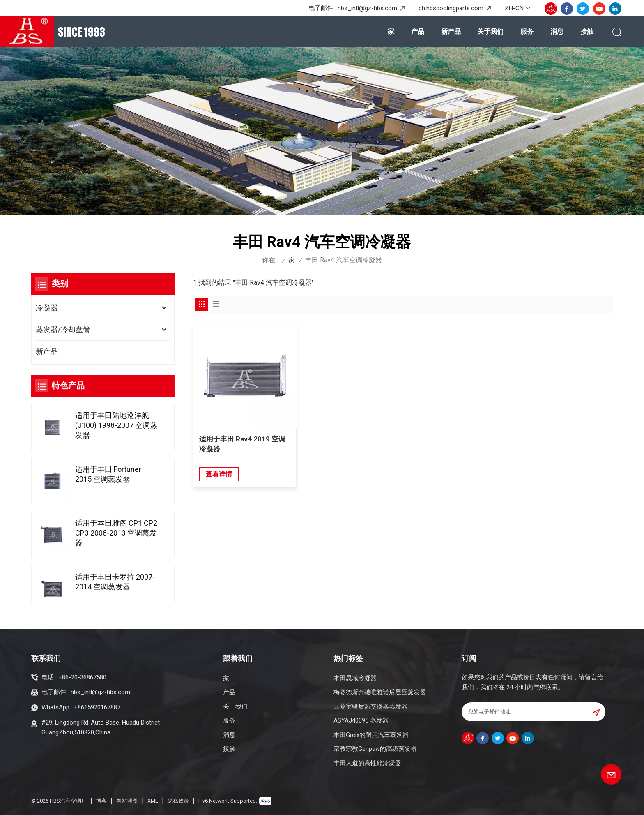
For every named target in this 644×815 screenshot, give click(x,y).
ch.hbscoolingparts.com (451, 8)
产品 (418, 31)
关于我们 (490, 31)
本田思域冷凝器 (355, 678)
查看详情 (219, 470)
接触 (587, 31)
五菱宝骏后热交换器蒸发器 (370, 706)
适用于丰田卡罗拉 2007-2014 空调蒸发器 (115, 583)
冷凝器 (47, 308)
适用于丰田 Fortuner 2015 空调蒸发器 (108, 476)
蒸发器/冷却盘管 (63, 329)
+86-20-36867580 (82, 677)
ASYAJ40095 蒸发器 (361, 720)
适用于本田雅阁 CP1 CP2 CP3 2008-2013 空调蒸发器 (116, 534)
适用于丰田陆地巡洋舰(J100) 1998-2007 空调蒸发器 (116, 427)
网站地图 (127, 801)
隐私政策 (178, 801)
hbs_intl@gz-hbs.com (367, 8)
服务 (527, 31)
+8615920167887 (97, 707)
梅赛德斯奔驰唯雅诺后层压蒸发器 (380, 692)
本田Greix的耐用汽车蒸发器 (371, 735)
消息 (557, 31)
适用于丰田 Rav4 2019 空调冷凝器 (242, 439)
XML (153, 801)
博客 (101, 801)
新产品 (451, 31)
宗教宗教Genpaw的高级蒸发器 (375, 749)
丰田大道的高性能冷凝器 (367, 763)
